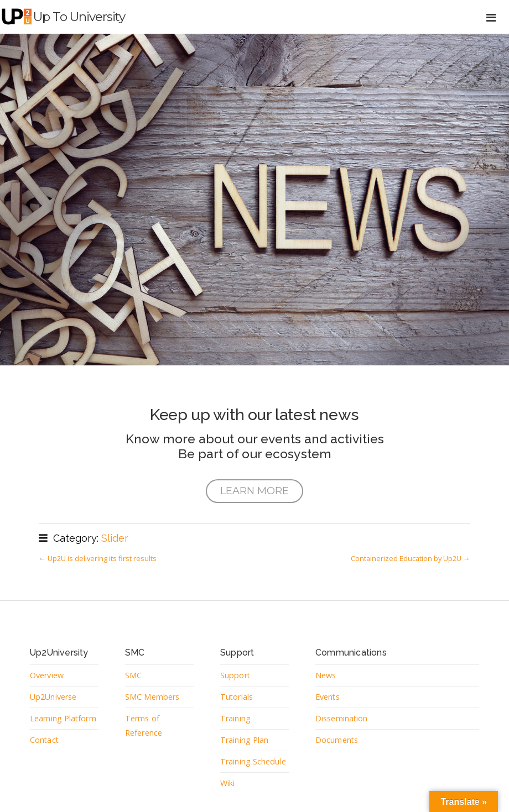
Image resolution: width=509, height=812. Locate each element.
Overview (47, 675)
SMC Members (152, 697)
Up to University (79, 17)
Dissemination (342, 718)
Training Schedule (253, 761)
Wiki (227, 783)
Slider (115, 538)
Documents (337, 740)
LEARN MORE (254, 491)
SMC (133, 675)
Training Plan (244, 740)
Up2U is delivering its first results (102, 558)
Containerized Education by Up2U (406, 558)
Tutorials (237, 697)
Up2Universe (53, 697)
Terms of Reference (144, 725)
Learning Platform (63, 718)
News (326, 675)
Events (328, 697)
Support (235, 675)
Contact (45, 740)
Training (235, 718)
